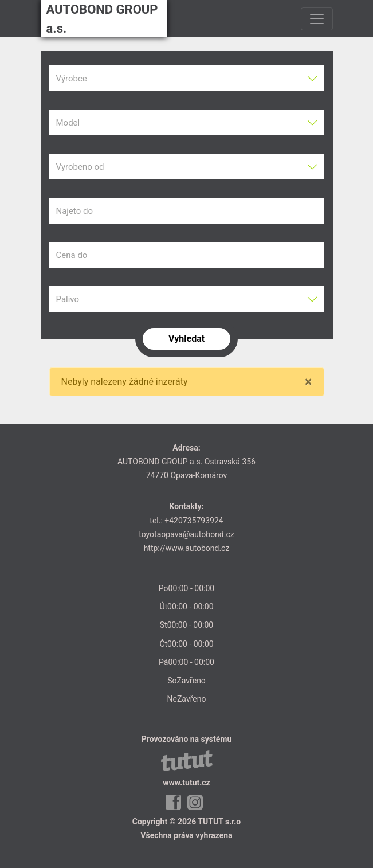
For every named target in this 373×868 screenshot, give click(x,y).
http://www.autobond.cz (187, 548)
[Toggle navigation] (317, 19)
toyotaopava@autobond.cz (186, 534)
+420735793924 (194, 521)
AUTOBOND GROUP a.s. (102, 19)
